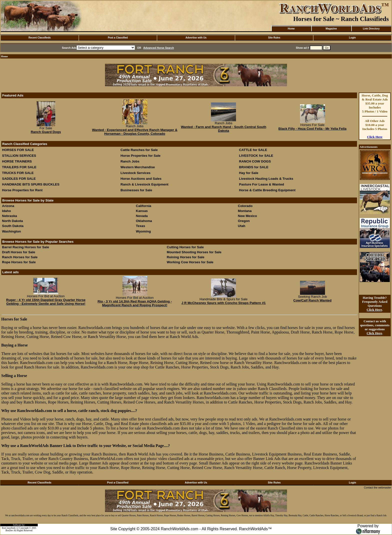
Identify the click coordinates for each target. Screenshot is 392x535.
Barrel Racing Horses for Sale (25, 247)
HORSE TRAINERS (17, 161)
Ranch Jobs (130, 161)
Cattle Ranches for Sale (139, 150)
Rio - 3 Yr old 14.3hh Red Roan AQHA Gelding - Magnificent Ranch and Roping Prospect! (135, 303)
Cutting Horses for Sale (185, 247)
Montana (245, 211)
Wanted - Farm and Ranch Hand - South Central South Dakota (223, 129)
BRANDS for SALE (254, 167)
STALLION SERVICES (19, 156)
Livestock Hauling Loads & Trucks (266, 179)
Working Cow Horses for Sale (190, 262)
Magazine (331, 29)
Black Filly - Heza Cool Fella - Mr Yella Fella (312, 129)
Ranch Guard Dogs (46, 132)
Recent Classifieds (40, 38)
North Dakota (12, 221)
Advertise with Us (196, 38)
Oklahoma (144, 221)
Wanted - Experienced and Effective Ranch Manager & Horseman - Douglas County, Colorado (135, 132)
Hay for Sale (249, 173)
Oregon (244, 221)
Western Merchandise (138, 167)
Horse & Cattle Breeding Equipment (267, 190)
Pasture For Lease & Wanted (261, 184)
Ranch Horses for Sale (20, 257)
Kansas (142, 211)
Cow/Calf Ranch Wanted (312, 300)
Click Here (375, 137)
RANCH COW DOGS (255, 161)
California (144, 206)
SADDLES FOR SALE (19, 179)
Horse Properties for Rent (22, 190)
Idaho (6, 211)
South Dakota (13, 226)
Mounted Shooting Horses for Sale (194, 252)
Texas (141, 226)
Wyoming (143, 231)
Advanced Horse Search (159, 48)
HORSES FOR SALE (18, 150)
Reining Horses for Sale (185, 257)
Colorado (245, 206)
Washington (11, 231)
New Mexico (247, 216)
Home (291, 29)
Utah (242, 226)
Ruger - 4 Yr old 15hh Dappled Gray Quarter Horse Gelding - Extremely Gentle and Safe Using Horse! (46, 302)
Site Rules (274, 38)
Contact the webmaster (377, 487)
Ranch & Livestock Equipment (144, 184)
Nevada (142, 216)
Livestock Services (135, 173)
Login (352, 38)
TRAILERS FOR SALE (19, 167)
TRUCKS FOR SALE (18, 173)
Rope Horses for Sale (19, 262)
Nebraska (9, 216)
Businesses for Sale (136, 190)
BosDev (9, 530)
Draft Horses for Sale (19, 252)
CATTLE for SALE (253, 150)
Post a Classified (118, 38)
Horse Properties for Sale (140, 156)
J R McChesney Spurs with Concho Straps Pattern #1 (224, 303)
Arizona (8, 206)
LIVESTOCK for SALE (256, 156)
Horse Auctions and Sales (141, 179)
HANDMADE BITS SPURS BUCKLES (31, 184)
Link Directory (371, 29)
